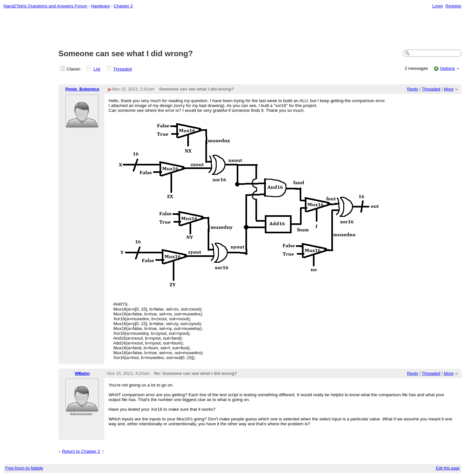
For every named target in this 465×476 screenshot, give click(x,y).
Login (438, 6)
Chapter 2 (123, 6)
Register (453, 6)
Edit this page (448, 468)
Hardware (100, 6)
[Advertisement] (232, 29)
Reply (413, 89)
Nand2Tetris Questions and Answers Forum (45, 6)
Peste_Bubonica (83, 89)
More (449, 89)
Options (447, 68)
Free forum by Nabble (24, 468)
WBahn (82, 373)
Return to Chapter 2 (81, 451)
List (97, 69)
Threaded (123, 69)
